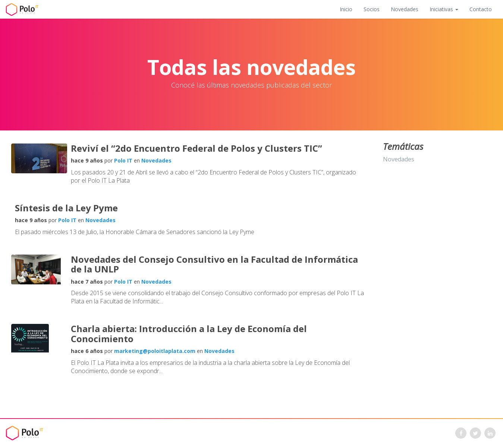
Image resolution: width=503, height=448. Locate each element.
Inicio (346, 9)
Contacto (481, 9)
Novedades (405, 9)
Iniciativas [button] (444, 9)
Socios (372, 9)
